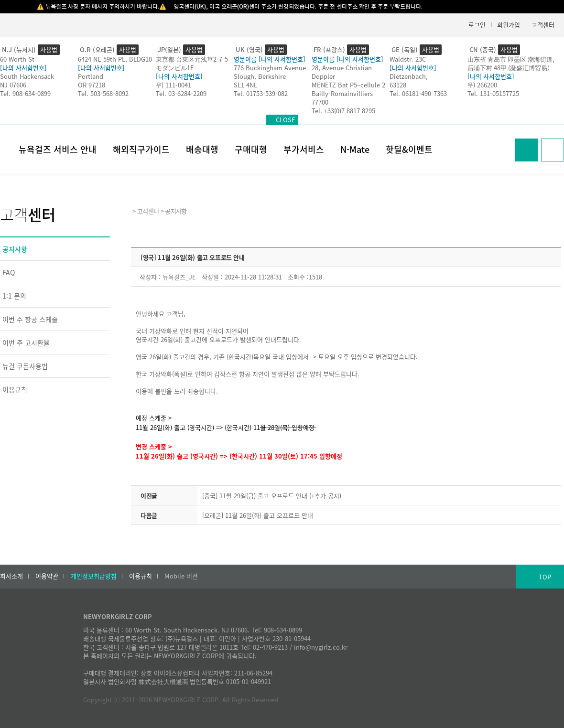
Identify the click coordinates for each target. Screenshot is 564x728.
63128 (398, 85)
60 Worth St (17, 59)
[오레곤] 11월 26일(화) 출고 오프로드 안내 (258, 515)
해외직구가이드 (141, 149)
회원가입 (509, 25)
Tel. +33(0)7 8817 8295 (343, 111)
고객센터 (543, 25)
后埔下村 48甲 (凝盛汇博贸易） (510, 68)
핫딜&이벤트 (409, 149)
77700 (320, 102)
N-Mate (355, 149)
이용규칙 (15, 389)
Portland (91, 76)
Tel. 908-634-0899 (25, 93)
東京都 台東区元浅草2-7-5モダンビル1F (192, 63)
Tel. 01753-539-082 (261, 93)
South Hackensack (27, 76)
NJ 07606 (13, 85)
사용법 (49, 49)
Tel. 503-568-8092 (103, 93)
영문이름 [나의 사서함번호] (270, 59)
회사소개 (11, 576)
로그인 (477, 25)
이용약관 (47, 576)
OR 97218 (92, 85)
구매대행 (251, 149)
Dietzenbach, (409, 76)
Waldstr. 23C (408, 59)
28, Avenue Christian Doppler (342, 72)
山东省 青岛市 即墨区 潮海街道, (511, 59)
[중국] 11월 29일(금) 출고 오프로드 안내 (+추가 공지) (272, 496)
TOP (545, 577)
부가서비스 (304, 149)
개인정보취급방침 (94, 576)
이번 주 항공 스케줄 (30, 319)
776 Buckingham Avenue (270, 68)
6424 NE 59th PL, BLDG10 (115, 59)
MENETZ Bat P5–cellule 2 (348, 85)
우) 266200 (482, 85)
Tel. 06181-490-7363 (418, 93)
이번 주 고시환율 (26, 343)
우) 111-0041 (174, 85)
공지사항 (15, 249)
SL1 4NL (245, 85)
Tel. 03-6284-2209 (181, 93)
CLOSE (286, 120)
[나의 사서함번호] (23, 68)
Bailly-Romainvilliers (342, 93)
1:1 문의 (14, 296)
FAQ (9, 272)
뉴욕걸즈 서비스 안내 (58, 149)
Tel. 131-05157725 (493, 93)
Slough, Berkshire (260, 76)
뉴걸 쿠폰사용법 (25, 366)
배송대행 (202, 149)
